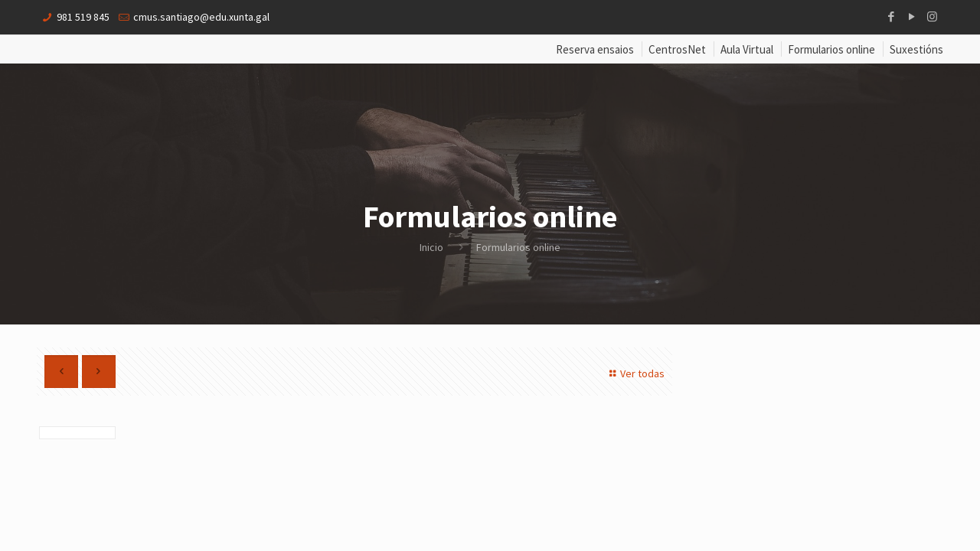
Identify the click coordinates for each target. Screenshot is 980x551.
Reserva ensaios (595, 49)
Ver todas (635, 373)
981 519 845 (83, 17)
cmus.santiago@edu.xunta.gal (201, 17)
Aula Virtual (747, 49)
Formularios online (831, 49)
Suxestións (916, 49)
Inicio (431, 247)
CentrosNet (677, 49)
